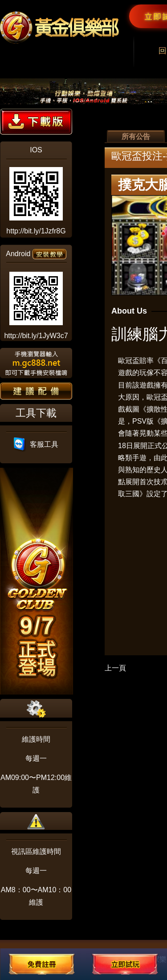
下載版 (36, 122)
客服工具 (36, 444)
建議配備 (36, 391)
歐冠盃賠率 (136, 361)
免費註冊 (42, 964)
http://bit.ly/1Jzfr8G (36, 231)
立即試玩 (125, 964)
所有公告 (136, 137)
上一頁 (115, 668)
